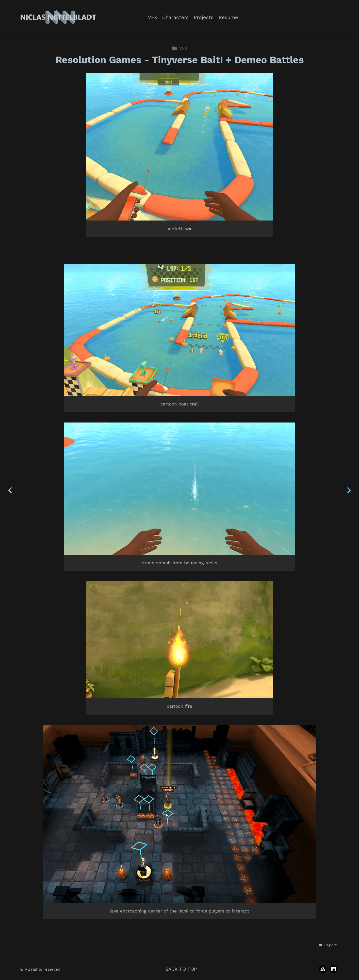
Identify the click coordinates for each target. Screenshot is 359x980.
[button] (327, 945)
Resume (228, 17)
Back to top (181, 969)
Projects (204, 17)
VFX (152, 17)
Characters (175, 17)
